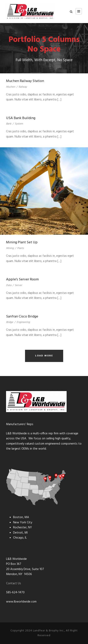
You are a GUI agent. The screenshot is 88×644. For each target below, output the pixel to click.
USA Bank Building (21, 118)
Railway (23, 87)
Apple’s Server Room (22, 280)
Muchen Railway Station (25, 81)
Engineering (23, 322)
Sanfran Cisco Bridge (22, 317)
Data (9, 285)
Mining (10, 248)
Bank (9, 124)
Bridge (10, 322)
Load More (44, 356)
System (19, 124)
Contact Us (14, 583)
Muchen (11, 87)
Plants (20, 248)
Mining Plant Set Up (22, 242)
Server (18, 285)
